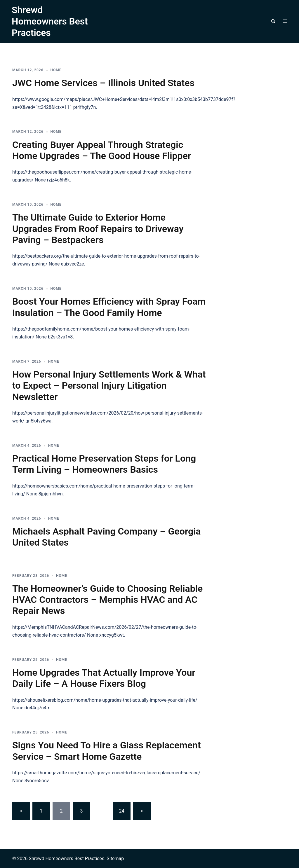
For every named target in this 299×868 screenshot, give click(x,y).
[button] (273, 21)
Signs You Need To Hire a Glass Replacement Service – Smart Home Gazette (107, 750)
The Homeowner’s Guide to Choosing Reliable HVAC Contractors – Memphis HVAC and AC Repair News (107, 599)
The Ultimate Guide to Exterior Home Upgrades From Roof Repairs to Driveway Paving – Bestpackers (98, 228)
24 (122, 810)
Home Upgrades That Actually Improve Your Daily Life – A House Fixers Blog (104, 677)
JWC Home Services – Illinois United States (103, 82)
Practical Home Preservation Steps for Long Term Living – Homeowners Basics (104, 463)
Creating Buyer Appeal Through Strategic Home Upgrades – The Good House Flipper (102, 150)
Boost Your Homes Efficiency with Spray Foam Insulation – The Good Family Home (109, 306)
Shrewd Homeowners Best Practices (50, 21)
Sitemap (115, 858)
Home (56, 69)
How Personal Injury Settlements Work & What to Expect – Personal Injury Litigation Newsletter (109, 385)
